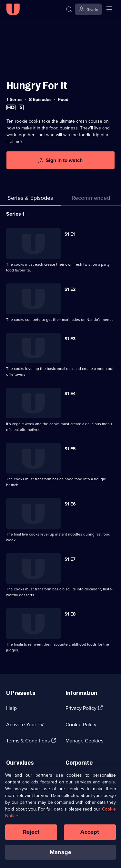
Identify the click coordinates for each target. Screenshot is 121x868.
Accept (90, 835)
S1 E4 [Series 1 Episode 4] (70, 394)
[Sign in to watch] (60, 160)
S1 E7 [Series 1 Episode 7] (70, 559)
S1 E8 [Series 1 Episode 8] (70, 614)
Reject (31, 835)
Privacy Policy (81, 708)
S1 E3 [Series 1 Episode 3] (70, 339)
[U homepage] (13, 9)
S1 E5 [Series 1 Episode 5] (70, 449)
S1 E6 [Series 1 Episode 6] (70, 504)
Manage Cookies (84, 741)
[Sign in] (88, 9)
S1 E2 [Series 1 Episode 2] (70, 289)
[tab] (91, 199)
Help (11, 708)
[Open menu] (109, 9)
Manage (60, 855)
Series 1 (15, 214)
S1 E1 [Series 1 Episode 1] (70, 234)
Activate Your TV (25, 725)
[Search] (71, 9)
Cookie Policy (81, 725)
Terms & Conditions (28, 741)
